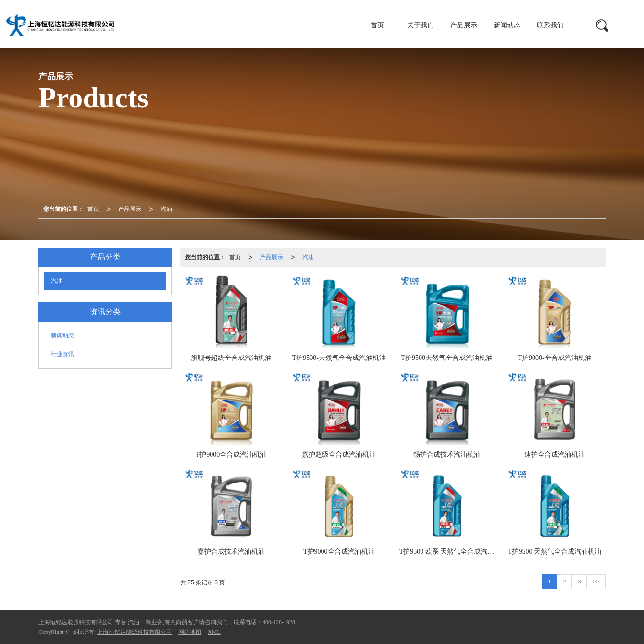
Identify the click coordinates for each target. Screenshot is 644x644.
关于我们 (421, 25)
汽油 (166, 209)
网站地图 (190, 632)
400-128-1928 (279, 622)
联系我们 (550, 25)
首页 (377, 25)
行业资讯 (62, 354)
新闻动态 (507, 25)
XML (214, 632)
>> (596, 582)
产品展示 (464, 25)
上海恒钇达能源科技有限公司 (135, 632)
